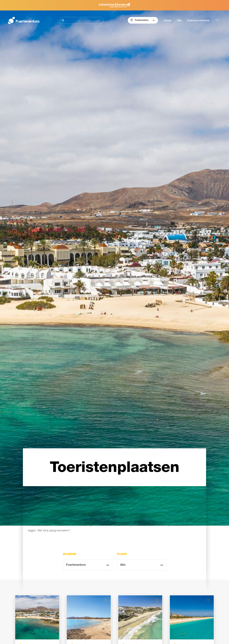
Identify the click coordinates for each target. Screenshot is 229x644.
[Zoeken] (82, 20)
